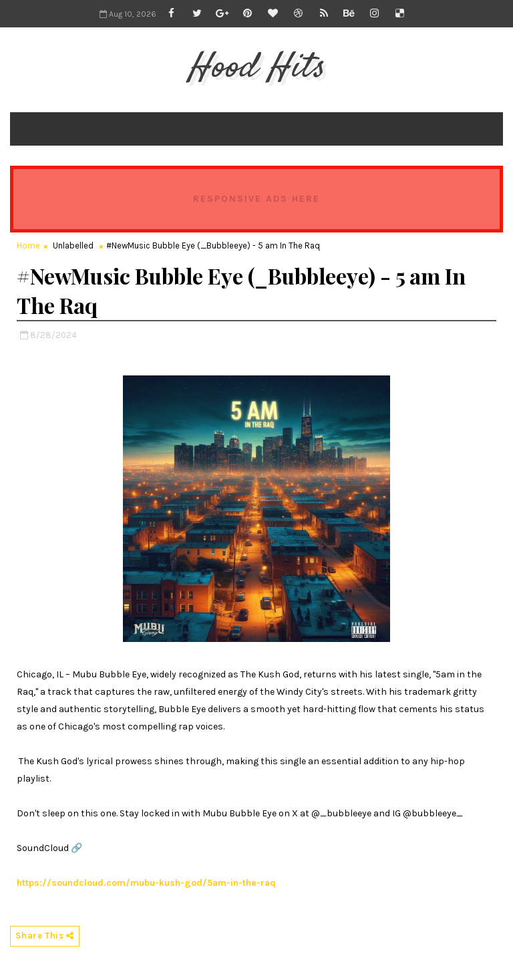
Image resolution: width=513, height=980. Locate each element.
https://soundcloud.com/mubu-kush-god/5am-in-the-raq (146, 883)
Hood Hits (256, 68)
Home (28, 246)
